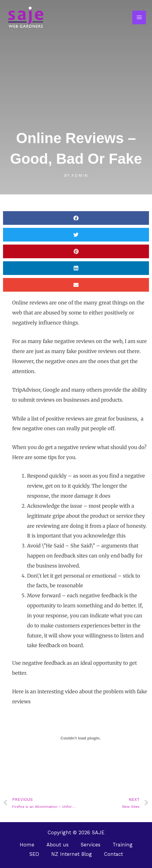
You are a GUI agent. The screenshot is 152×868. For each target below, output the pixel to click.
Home (27, 845)
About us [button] (57, 845)
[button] (76, 218)
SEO (34, 854)
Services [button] (91, 845)
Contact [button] (113, 854)
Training (123, 845)
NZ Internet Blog (72, 854)
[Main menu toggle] (139, 17)
